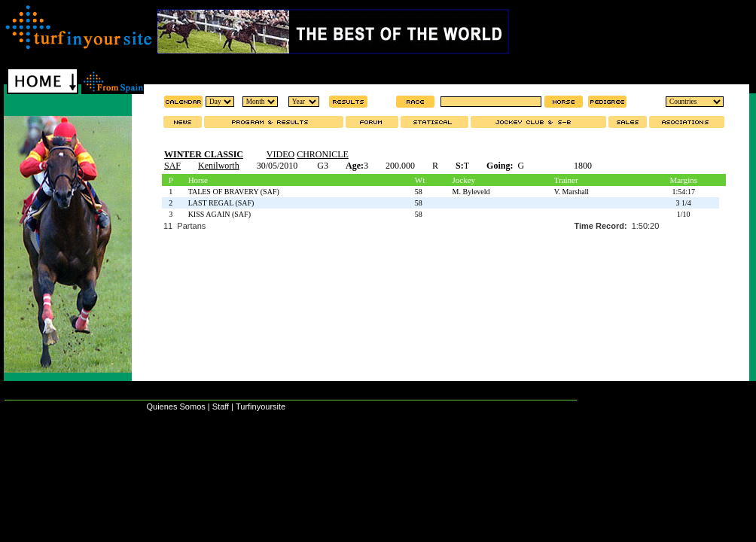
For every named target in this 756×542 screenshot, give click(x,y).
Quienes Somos (175, 406)
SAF (172, 166)
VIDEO (280, 154)
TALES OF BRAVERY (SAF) (234, 192)
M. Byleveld (471, 192)
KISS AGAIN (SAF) (219, 214)
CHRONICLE (323, 154)
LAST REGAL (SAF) (221, 203)
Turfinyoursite (261, 406)
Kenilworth (219, 166)
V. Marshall (572, 192)
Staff (221, 406)
